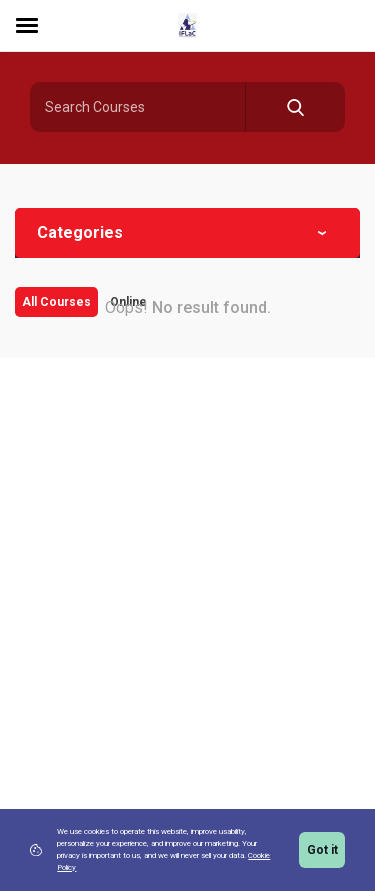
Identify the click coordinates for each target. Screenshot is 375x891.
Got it (322, 850)
